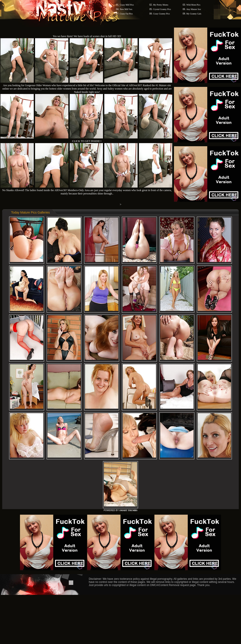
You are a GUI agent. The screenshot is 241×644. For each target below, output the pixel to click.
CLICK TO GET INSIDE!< (87, 141)
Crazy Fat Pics (126, 14)
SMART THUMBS (128, 510)
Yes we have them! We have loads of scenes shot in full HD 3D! (87, 36)
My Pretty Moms (161, 5)
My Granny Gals (194, 14)
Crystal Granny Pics (162, 9)
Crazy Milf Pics (127, 5)
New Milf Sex (126, 9)
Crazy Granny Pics (162, 14)
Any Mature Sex (194, 9)
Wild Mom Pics (193, 5)
